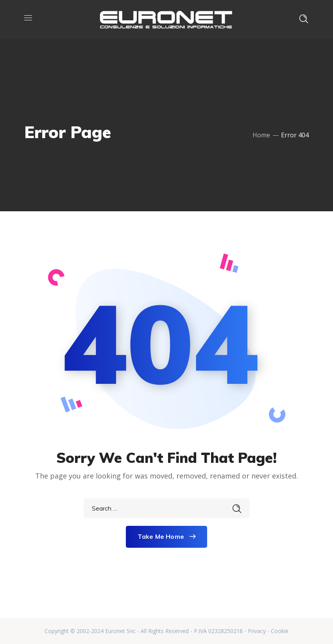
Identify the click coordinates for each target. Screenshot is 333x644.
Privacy (257, 631)
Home (261, 135)
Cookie (280, 631)
